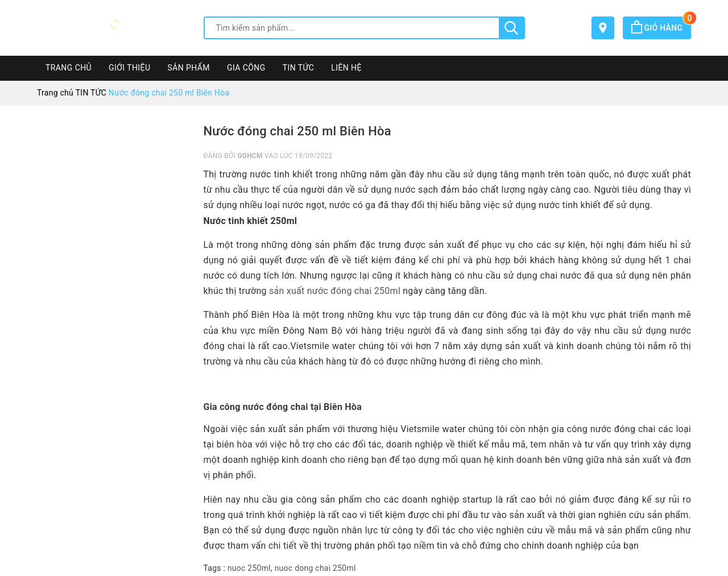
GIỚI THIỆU (129, 68)
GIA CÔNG (246, 68)
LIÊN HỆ (346, 68)
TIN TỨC (299, 68)
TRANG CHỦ (69, 68)
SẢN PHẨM (189, 68)
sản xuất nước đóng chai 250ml (335, 291)
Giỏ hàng (661, 28)
